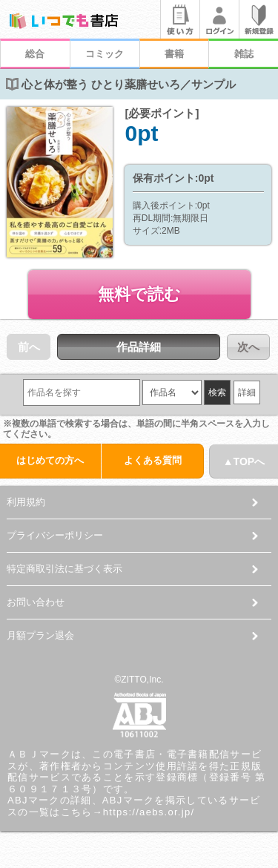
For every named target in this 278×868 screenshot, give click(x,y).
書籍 (174, 54)
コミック (105, 54)
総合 (35, 54)
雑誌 (244, 54)
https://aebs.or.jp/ (149, 812)
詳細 (247, 392)
